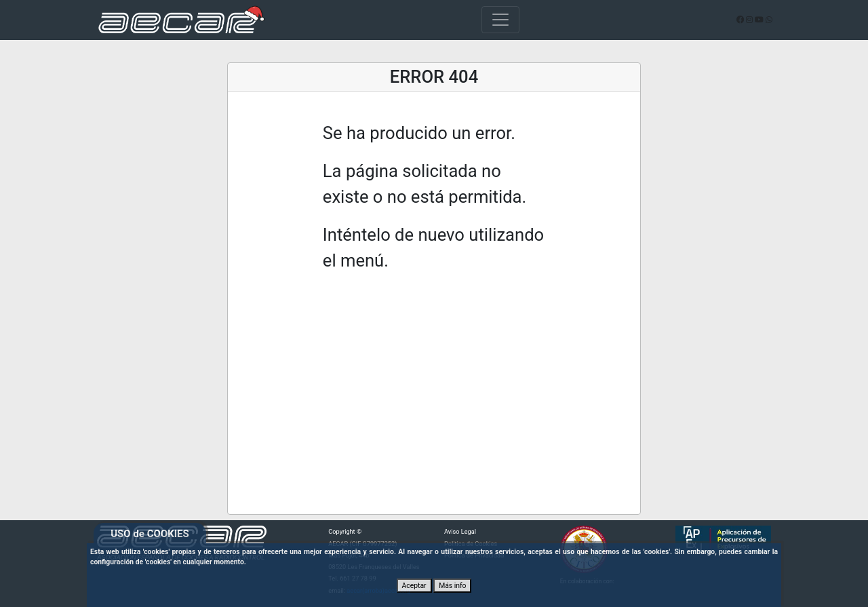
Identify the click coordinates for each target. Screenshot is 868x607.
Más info (452, 586)
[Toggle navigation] (500, 20)
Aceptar (414, 586)
